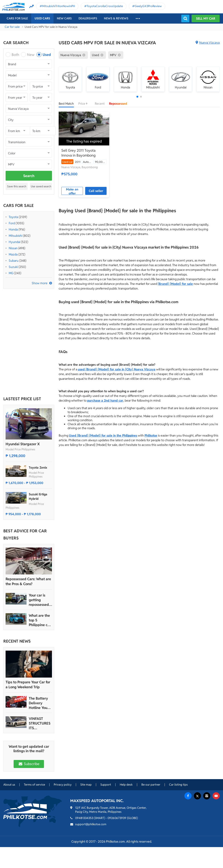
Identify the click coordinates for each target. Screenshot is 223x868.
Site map (86, 785)
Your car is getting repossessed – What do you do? (40, 600)
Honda (13, 229)
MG (11, 273)
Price (84, 104)
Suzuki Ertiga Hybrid (38, 496)
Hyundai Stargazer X (23, 444)
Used (47, 55)
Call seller (96, 191)
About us (9, 785)
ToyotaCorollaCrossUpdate (105, 6)
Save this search (17, 186)
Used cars (42, 18)
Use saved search (41, 186)
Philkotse (151, 435)
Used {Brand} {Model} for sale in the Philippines (103, 435)
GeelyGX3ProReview (148, 6)
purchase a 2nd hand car (105, 400)
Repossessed (118, 104)
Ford (12, 223)
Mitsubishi (15, 236)
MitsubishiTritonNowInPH (59, 6)
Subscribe (29, 764)
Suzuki (13, 267)
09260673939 (117, 818)
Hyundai (14, 242)
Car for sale (12, 27)
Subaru (14, 261)
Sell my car (206, 18)
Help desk (126, 785)
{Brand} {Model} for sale (175, 284)
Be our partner (151, 785)
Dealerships (88, 18)
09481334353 (84, 818)
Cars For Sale (17, 18)
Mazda (13, 254)
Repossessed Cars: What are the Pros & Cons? (28, 581)
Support (106, 785)
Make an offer (72, 191)
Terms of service (34, 785)
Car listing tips (178, 785)
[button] (137, 97)
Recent (100, 104)
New (31, 55)
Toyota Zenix (38, 468)
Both (15, 55)
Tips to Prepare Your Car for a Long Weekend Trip (28, 685)
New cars (64, 18)
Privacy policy (63, 785)
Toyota (13, 217)
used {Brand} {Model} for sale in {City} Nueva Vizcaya (117, 369)
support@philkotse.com (91, 824)
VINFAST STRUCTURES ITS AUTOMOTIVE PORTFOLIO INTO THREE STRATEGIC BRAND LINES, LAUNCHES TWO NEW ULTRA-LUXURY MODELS (40, 723)
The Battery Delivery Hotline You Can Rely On (39, 703)
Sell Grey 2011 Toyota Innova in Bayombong (78, 153)
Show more (40, 283)
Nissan (13, 248)
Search (29, 176)
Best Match (66, 104)
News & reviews (116, 18)
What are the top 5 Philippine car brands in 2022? (40, 620)
